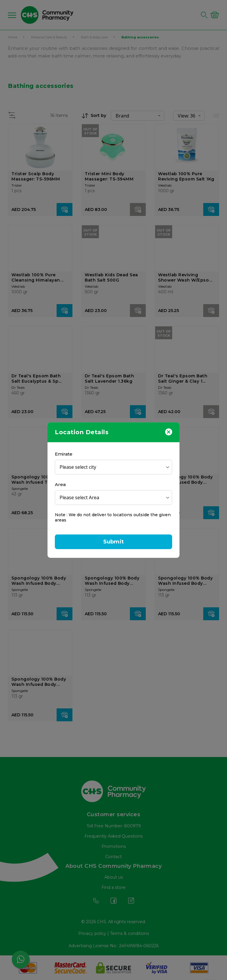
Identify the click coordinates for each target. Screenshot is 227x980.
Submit (113, 542)
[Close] (169, 432)
